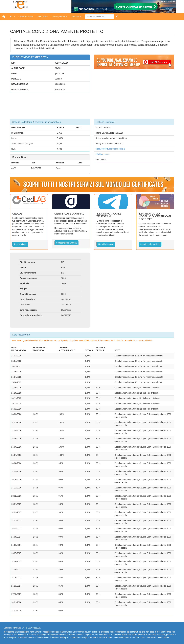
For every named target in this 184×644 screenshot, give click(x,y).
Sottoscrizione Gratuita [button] (67, 243)
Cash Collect (42, 17)
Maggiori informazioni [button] (150, 244)
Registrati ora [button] (20, 244)
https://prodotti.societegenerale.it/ (110, 149)
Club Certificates (26, 17)
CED (12, 17)
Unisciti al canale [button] (106, 244)
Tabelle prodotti (59, 17)
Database (76, 17)
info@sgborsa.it (102, 154)
